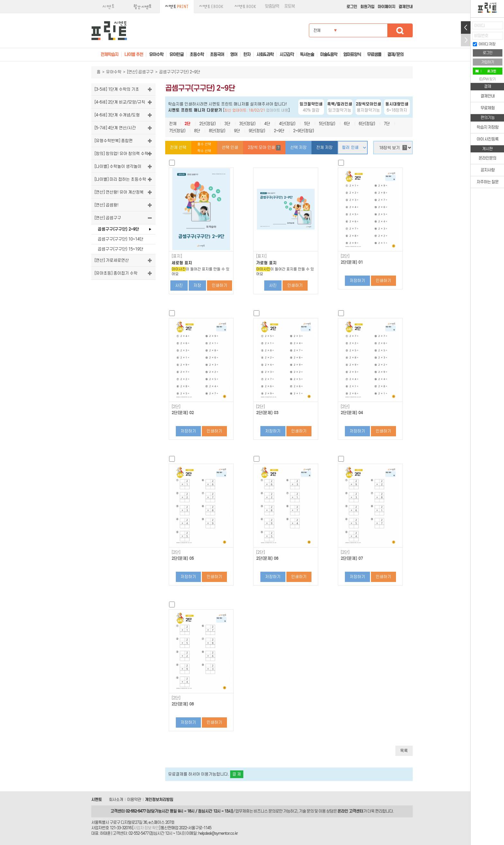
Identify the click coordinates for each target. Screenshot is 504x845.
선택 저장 (298, 147)
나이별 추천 (134, 55)
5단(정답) (327, 124)
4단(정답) (287, 124)
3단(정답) (247, 124)
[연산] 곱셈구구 (140, 72)
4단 (267, 124)
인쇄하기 (220, 285)
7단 (387, 124)
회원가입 (367, 7)
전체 (173, 124)
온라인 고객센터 (350, 811)
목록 (404, 751)
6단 (347, 124)
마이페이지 (387, 7)
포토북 (289, 6)
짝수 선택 (204, 151)
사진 (179, 285)
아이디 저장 (484, 44)
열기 (466, 27)
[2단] (345, 256)
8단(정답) (217, 131)
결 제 (237, 774)
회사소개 (116, 800)
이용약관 (134, 800)
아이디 (479, 26)
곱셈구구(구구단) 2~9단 (118, 229)
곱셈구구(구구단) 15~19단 (121, 249)
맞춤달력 (272, 6)
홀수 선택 (204, 144)
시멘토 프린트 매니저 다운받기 (195, 110)
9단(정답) (257, 131)
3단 (227, 124)
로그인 (352, 7)
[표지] (177, 256)
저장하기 (357, 281)
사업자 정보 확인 (146, 828)
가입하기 (488, 62)
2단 (188, 124)
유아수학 (114, 72)
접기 (466, 40)
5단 (307, 124)
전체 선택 (178, 147)
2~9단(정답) (304, 131)
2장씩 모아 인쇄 (264, 148)
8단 (197, 131)
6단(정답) (367, 124)
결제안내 (406, 7)
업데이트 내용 (277, 110)
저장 (197, 285)
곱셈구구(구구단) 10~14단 (121, 239)
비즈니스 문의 (265, 811)
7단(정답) (177, 131)
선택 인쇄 (230, 147)
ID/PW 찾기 (487, 79)
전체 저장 (324, 147)
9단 (237, 131)
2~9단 (279, 131)
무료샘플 (374, 55)
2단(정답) (207, 124)
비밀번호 (481, 36)
